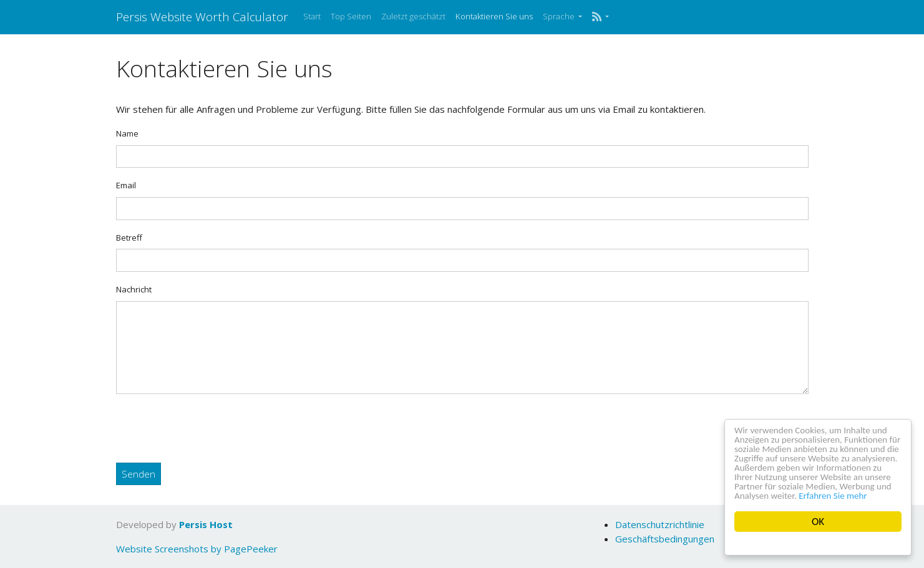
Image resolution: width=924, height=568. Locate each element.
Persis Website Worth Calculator (202, 17)
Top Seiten (351, 16)
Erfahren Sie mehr (773, 495)
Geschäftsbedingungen (665, 539)
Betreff (129, 238)
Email (126, 185)
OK (818, 522)
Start (312, 16)
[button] (601, 17)
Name (127, 133)
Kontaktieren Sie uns (494, 16)
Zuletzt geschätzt (413, 16)
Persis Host (206, 524)
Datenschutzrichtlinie (660, 524)
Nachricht (134, 289)
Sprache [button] (560, 16)
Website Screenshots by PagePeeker (197, 549)
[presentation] (211, 428)
